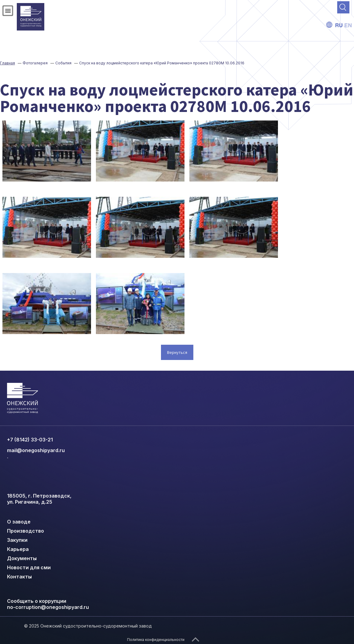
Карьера (18, 549)
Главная (7, 63)
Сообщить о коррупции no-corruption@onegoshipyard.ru (48, 604)
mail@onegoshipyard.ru (36, 450)
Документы (22, 558)
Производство (26, 531)
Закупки (17, 540)
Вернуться (177, 352)
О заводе (19, 522)
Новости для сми (29, 567)
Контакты (19, 577)
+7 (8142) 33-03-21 (30, 440)
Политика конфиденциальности (156, 640)
